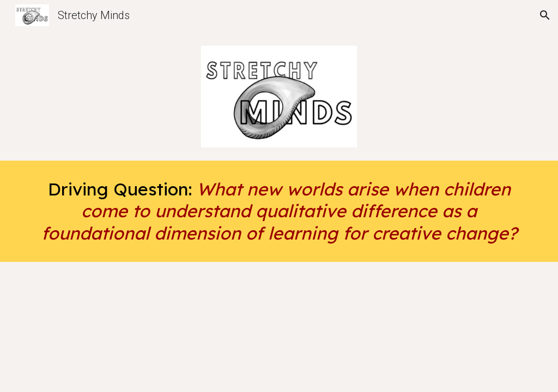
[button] (545, 15)
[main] (279, 211)
